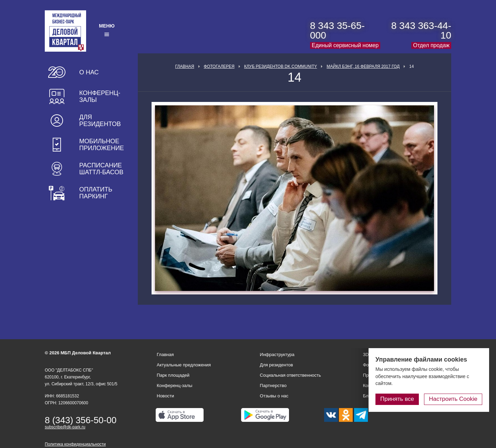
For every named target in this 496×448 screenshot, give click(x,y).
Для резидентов (100, 121)
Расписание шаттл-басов (101, 169)
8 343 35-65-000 (337, 30)
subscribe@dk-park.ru (65, 427)
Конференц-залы (100, 96)
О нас (89, 72)
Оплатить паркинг (96, 193)
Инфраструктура (277, 355)
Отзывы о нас (274, 396)
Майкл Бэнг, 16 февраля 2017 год (363, 66)
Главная (185, 66)
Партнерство (273, 386)
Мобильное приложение (102, 145)
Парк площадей (173, 375)
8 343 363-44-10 (421, 30)
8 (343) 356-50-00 (81, 420)
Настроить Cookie (453, 399)
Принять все (397, 399)
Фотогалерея (219, 66)
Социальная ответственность (290, 375)
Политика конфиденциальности (75, 444)
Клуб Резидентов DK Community (281, 66)
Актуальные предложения (184, 365)
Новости (165, 396)
